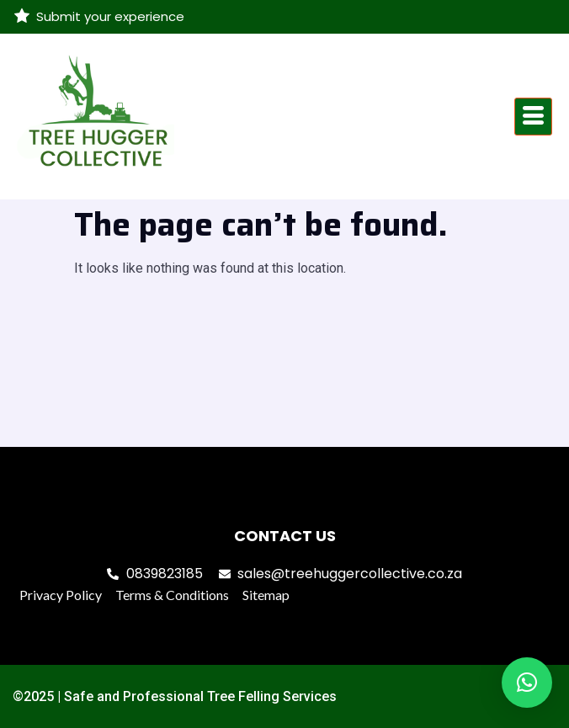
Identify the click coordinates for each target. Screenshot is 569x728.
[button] (527, 683)
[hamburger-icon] (533, 117)
